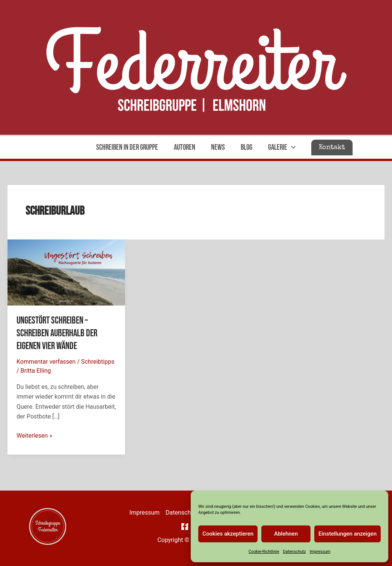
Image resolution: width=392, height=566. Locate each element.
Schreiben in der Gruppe (127, 147)
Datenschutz (294, 552)
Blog (247, 147)
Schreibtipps (98, 362)
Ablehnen (286, 534)
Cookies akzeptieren (228, 534)
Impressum (320, 552)
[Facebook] (185, 527)
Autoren (185, 147)
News (218, 147)
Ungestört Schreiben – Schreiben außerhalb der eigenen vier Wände (57, 333)
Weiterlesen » (34, 436)
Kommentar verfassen (46, 362)
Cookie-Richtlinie (264, 552)
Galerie (282, 148)
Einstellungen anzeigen (348, 534)
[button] (332, 148)
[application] (292, 148)
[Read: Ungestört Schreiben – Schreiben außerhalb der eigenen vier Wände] (66, 272)
